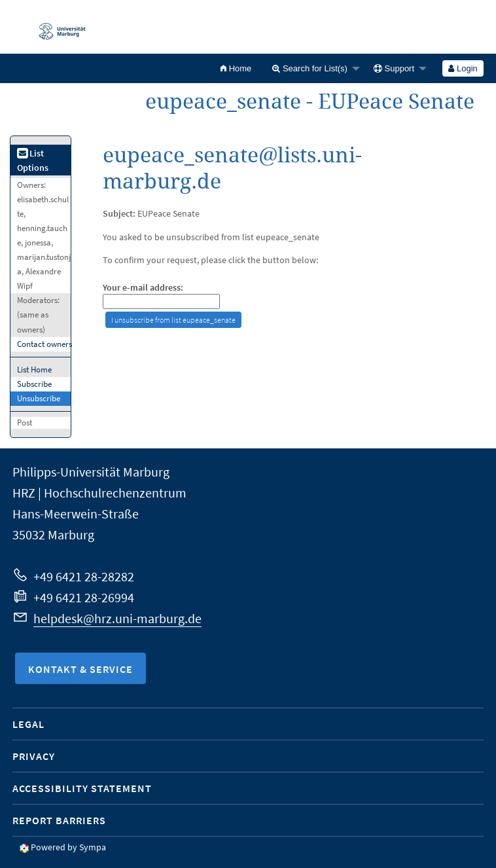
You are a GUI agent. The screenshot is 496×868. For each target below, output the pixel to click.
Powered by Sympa (68, 847)
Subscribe (34, 384)
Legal (28, 724)
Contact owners (44, 344)
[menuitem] (236, 68)
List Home (34, 370)
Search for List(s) (310, 68)
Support (394, 68)
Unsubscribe (39, 398)
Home (236, 68)
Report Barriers (59, 820)
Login (463, 68)
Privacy (34, 756)
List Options (33, 160)
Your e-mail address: (143, 288)
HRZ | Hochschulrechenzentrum (99, 493)
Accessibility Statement (82, 788)
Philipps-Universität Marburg (91, 472)
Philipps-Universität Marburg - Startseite (56, 27)
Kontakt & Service (80, 669)
